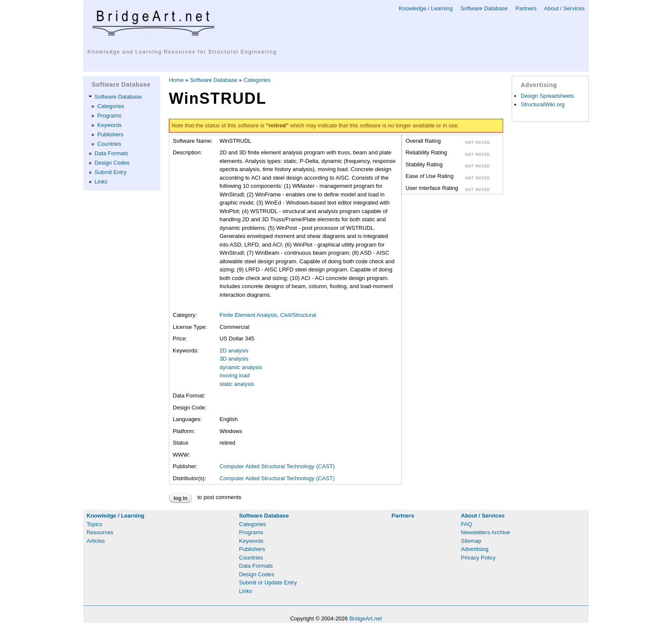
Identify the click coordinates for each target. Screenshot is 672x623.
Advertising (475, 549)
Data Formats (112, 153)
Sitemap (471, 541)
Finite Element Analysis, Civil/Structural (268, 315)
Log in (180, 498)
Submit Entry (111, 172)
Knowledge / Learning (426, 8)
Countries (109, 144)
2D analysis (234, 351)
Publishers (110, 134)
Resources (100, 532)
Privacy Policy (478, 558)
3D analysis (234, 359)
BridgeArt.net (366, 618)
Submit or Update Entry (268, 582)
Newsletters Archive (486, 532)
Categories (111, 106)
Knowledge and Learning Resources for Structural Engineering (182, 52)
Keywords (109, 125)
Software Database (484, 8)
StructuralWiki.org (543, 104)
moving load (234, 375)
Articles (96, 541)
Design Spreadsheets (547, 96)
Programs (109, 116)
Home (176, 80)
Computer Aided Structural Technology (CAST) (277, 466)
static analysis (237, 384)
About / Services (564, 8)
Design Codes (112, 163)
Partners (526, 8)
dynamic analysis (241, 367)
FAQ (467, 524)
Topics (94, 524)
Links (101, 182)
